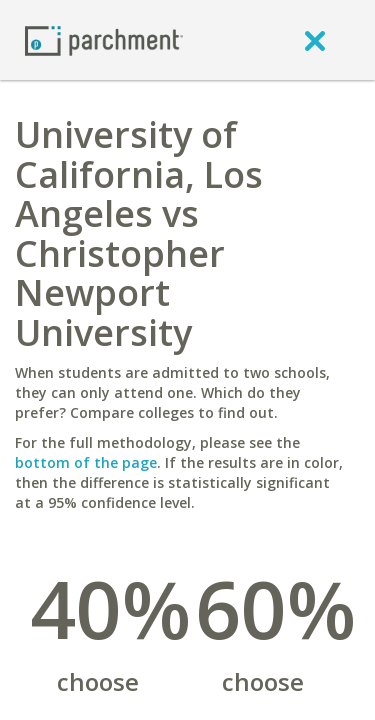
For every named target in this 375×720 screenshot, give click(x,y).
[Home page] (104, 39)
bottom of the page (86, 462)
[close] (315, 40)
